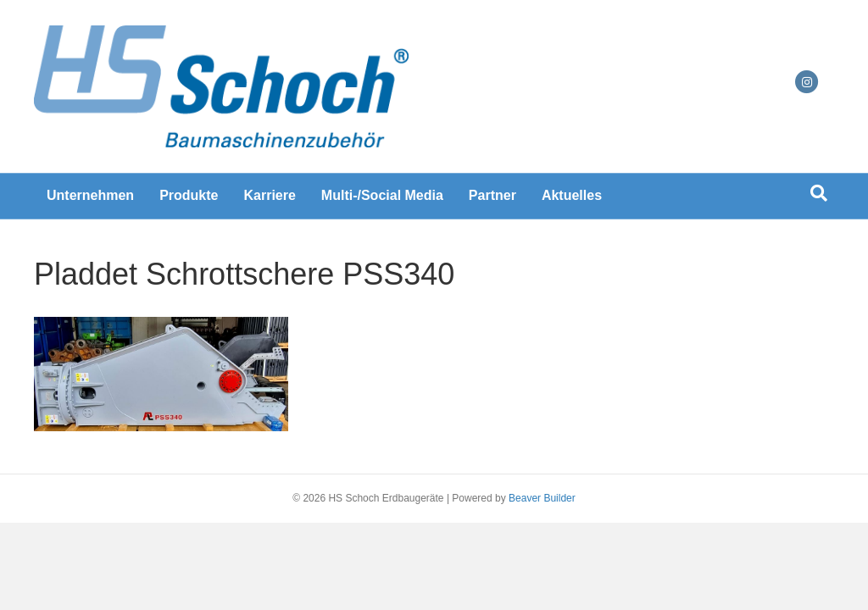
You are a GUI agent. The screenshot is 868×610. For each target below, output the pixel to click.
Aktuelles (572, 195)
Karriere (269, 195)
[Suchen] (819, 193)
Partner (492, 195)
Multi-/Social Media (382, 195)
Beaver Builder (542, 498)
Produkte (189, 195)
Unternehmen (90, 195)
